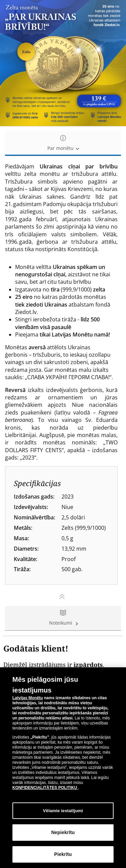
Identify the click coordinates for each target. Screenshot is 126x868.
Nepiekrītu (63, 833)
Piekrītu (63, 855)
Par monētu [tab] (63, 143)
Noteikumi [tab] (63, 618)
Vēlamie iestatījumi (63, 811)
